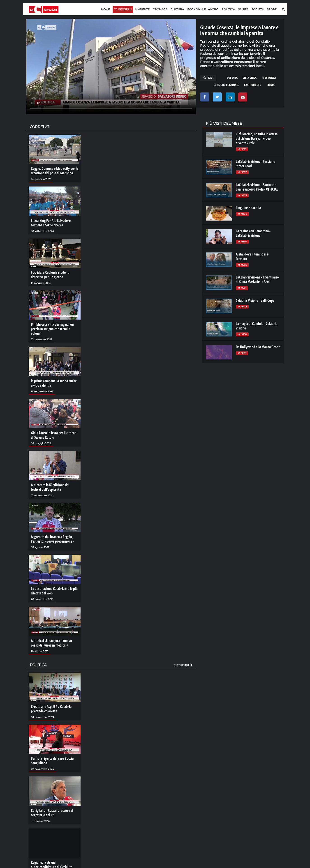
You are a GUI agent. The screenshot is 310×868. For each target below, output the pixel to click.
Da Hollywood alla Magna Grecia (258, 347)
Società (258, 9)
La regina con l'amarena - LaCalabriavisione (253, 233)
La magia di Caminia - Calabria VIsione (257, 326)
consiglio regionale (226, 85)
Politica (228, 9)
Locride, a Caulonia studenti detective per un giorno (50, 275)
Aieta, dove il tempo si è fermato (252, 256)
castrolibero (253, 85)
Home (105, 9)
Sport (272, 9)
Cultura (177, 9)
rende (271, 85)
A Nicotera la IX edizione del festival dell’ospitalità (50, 487)
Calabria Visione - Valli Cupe (255, 300)
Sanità (243, 9)
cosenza (232, 78)
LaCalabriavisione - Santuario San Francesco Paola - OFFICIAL (257, 187)
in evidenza (269, 78)
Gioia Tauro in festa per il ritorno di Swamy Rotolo (54, 435)
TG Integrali (123, 9)
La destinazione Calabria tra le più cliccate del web (54, 591)
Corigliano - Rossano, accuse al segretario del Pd (52, 813)
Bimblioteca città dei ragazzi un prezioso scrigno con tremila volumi (52, 329)
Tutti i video (184, 665)
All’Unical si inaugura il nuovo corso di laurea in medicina (51, 643)
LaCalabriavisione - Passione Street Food (255, 164)
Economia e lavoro (203, 9)
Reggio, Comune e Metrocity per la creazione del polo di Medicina (55, 171)
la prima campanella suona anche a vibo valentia (54, 383)
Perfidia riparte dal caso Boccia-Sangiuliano (53, 761)
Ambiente (142, 9)
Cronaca (160, 9)
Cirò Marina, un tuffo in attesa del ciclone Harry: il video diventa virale (257, 138)
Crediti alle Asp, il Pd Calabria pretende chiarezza (51, 709)
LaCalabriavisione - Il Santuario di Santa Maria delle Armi (257, 279)
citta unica (250, 78)
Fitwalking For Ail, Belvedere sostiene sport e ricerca (51, 223)
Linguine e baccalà (248, 208)
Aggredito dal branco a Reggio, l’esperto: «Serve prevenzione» (52, 539)
